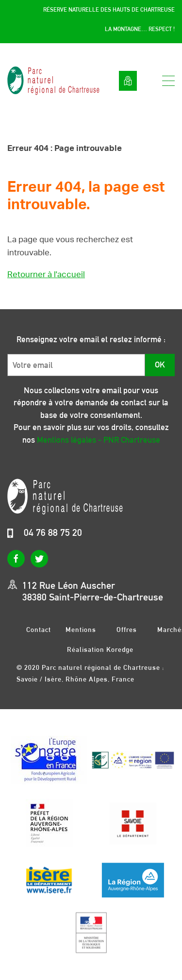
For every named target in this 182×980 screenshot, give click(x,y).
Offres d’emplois (127, 629)
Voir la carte (128, 81)
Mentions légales (81, 629)
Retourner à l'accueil (46, 274)
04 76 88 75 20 (53, 532)
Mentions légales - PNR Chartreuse (99, 440)
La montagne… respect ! (140, 29)
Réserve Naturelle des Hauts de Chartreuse (109, 10)
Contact (39, 629)
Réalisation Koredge (100, 649)
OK (160, 365)
